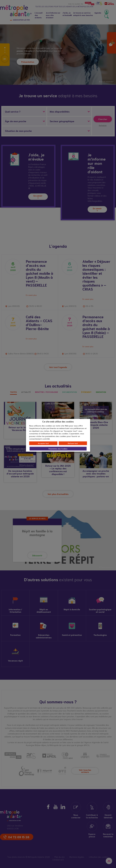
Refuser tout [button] (73, 443)
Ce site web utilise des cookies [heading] (58, 421)
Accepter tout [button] (43, 443)
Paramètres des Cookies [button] (58, 449)
